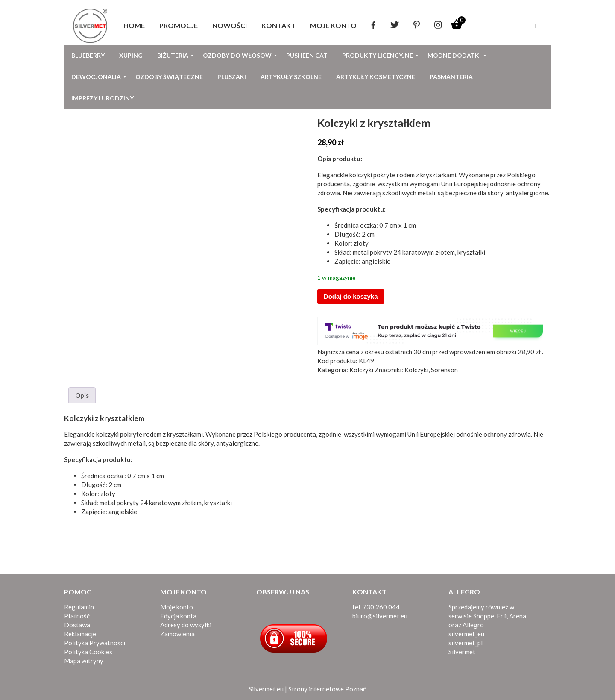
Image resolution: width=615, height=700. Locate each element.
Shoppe (484, 616)
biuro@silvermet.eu (380, 616)
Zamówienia (177, 634)
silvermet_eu (466, 634)
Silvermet (462, 652)
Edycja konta (178, 616)
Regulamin (79, 607)
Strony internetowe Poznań (327, 689)
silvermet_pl (466, 643)
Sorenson (444, 370)
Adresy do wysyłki (186, 625)
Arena (518, 616)
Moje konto (177, 607)
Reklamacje (80, 634)
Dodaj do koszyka (351, 296)
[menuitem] (134, 26)
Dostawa (77, 625)
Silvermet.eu (266, 689)
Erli (502, 616)
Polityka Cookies (88, 652)
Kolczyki (361, 370)
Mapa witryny (84, 661)
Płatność (77, 616)
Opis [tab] (82, 395)
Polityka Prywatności (95, 643)
